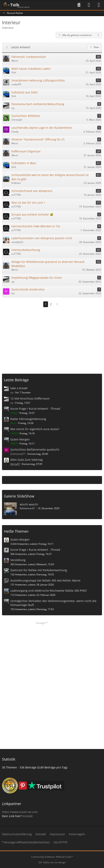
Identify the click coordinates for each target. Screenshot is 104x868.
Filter (94, 47)
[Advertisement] (53, 339)
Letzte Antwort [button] (21, 47)
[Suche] (79, 5)
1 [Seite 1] (46, 304)
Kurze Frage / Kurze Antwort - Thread (35, 409)
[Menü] (99, 5)
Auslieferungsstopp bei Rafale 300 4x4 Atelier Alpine (45, 580)
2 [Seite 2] (51, 304)
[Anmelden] (89, 5)
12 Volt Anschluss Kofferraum (30, 398)
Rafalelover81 (27, 508)
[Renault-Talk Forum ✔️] (16, 5)
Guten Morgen (20, 439)
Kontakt (28, 816)
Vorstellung (18, 560)
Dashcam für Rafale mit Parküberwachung (39, 570)
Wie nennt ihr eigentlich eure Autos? (35, 429)
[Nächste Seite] (57, 304)
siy (12, 392)
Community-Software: (52, 857)
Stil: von (52, 862)
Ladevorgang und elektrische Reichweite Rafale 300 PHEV (49, 591)
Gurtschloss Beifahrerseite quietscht (35, 449)
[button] (98, 35)
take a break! (19, 388)
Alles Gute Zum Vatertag (26, 460)
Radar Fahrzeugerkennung (28, 419)
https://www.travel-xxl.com (20, 812)
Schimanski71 (18, 454)
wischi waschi (29, 504)
